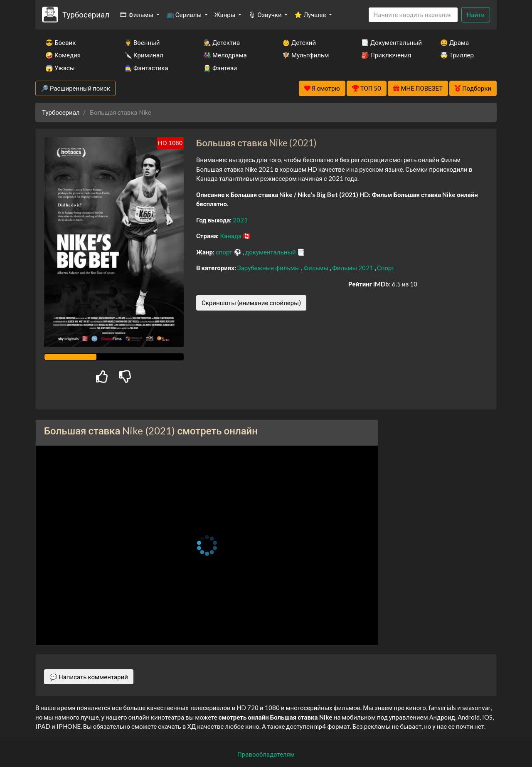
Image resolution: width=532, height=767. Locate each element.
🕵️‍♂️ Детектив (222, 42)
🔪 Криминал (144, 55)
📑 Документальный (389, 42)
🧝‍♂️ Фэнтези (220, 68)
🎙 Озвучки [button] (265, 15)
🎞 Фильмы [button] (137, 15)
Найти (476, 15)
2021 (240, 220)
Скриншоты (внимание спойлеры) (251, 303)
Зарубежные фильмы (269, 268)
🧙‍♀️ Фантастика (146, 68)
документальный (271, 252)
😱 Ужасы (60, 68)
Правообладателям (266, 754)
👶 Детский (299, 42)
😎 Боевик (60, 42)
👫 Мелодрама (225, 55)
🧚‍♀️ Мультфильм (305, 55)
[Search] (413, 15)
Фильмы (316, 268)
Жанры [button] (226, 15)
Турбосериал (86, 14)
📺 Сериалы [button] (185, 15)
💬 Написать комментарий (89, 677)
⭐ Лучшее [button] (311, 15)
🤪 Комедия (63, 55)
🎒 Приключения (386, 55)
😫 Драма (454, 42)
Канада (231, 236)
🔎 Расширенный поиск (75, 88)
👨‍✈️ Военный (142, 42)
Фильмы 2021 (353, 268)
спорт (225, 252)
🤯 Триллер (457, 55)
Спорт (386, 268)
